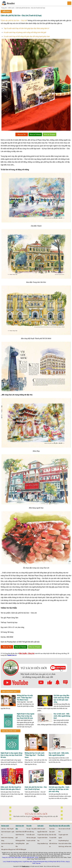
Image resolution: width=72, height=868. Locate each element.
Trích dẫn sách (30, 835)
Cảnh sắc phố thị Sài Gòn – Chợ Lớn (14, 20)
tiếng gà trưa (12, 849)
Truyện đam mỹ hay (43, 835)
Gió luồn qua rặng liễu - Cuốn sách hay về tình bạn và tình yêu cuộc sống (62, 699)
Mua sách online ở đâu (65, 843)
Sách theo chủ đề (21, 832)
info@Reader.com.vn (44, 857)
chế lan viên (68, 846)
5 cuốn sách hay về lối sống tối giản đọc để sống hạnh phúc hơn (27, 36)
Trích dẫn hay (30, 832)
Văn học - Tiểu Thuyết (7, 829)
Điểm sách (11, 8)
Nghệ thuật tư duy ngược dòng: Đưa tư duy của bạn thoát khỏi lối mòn (26, 716)
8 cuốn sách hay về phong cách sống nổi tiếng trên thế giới (25, 32)
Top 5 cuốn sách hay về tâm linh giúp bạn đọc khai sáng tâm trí (26, 28)
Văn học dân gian (31, 838)
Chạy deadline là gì (43, 843)
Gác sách (52, 832)
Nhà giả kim (4, 849)
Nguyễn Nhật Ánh (42, 832)
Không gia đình (20, 841)
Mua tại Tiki (22, 134)
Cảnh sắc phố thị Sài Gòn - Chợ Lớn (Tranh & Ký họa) (30, 8)
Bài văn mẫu (53, 835)
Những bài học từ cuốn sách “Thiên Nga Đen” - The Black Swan (25, 698)
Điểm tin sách (41, 829)
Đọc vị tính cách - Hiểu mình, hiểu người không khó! (62, 716)
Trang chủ (4, 8)
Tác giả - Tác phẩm (32, 829)
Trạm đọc (52, 829)
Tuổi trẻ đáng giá (21, 849)
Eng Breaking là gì (63, 841)
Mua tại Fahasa (35, 134)
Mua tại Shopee (49, 134)
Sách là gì (61, 846)
